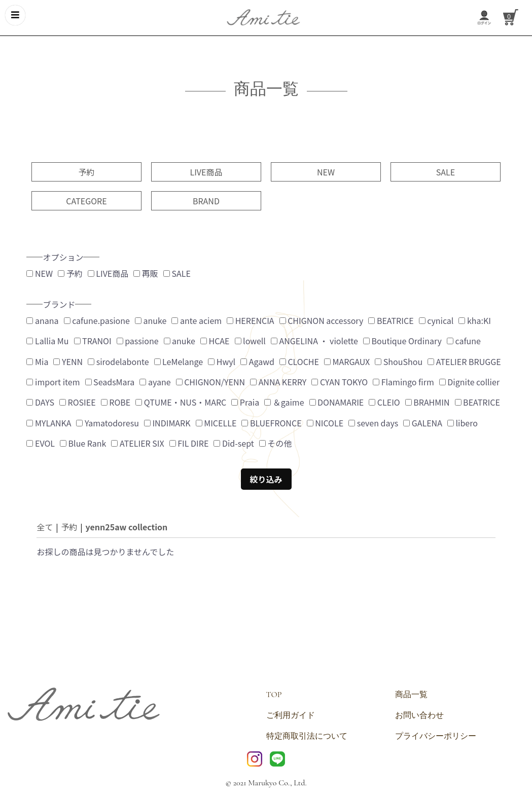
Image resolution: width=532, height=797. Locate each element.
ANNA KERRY (278, 382)
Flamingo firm (403, 382)
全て (45, 527)
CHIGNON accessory (322, 320)
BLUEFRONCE (271, 423)
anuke (151, 320)
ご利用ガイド (291, 715)
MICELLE (216, 423)
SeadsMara (110, 382)
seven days (373, 423)
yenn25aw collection (126, 527)
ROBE (116, 402)
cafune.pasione (97, 320)
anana (42, 320)
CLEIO (384, 402)
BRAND (206, 201)
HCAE (215, 341)
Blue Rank (83, 443)
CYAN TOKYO (340, 382)
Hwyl (222, 361)
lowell (250, 341)
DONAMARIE (337, 402)
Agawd (257, 361)
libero (463, 423)
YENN (68, 361)
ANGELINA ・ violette (314, 341)
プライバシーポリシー (436, 736)
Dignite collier (469, 382)
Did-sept (234, 443)
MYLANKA (49, 423)
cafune (464, 341)
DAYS (40, 402)
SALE (446, 172)
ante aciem (197, 320)
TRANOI (93, 341)
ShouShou (399, 361)
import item (53, 382)
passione (138, 341)
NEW (326, 172)
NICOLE (325, 423)
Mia (37, 361)
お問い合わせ (419, 715)
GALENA (423, 423)
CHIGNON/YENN (211, 382)
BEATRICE (391, 320)
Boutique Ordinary (402, 341)
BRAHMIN (428, 402)
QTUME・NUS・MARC (181, 402)
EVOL (41, 443)
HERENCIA (250, 320)
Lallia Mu (47, 341)
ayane (155, 382)
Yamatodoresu (107, 423)
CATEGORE (86, 201)
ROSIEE (78, 402)
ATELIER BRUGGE (464, 361)
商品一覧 (411, 695)
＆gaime (284, 402)
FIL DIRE (189, 443)
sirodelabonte (118, 361)
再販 (146, 273)
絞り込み (266, 479)
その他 (276, 443)
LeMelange (179, 361)
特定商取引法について (307, 736)
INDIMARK (167, 423)
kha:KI (475, 320)
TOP (274, 695)
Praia (245, 402)
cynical (436, 320)
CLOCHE (299, 361)
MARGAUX (347, 361)
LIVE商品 (206, 172)
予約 (86, 172)
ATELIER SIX (137, 443)
